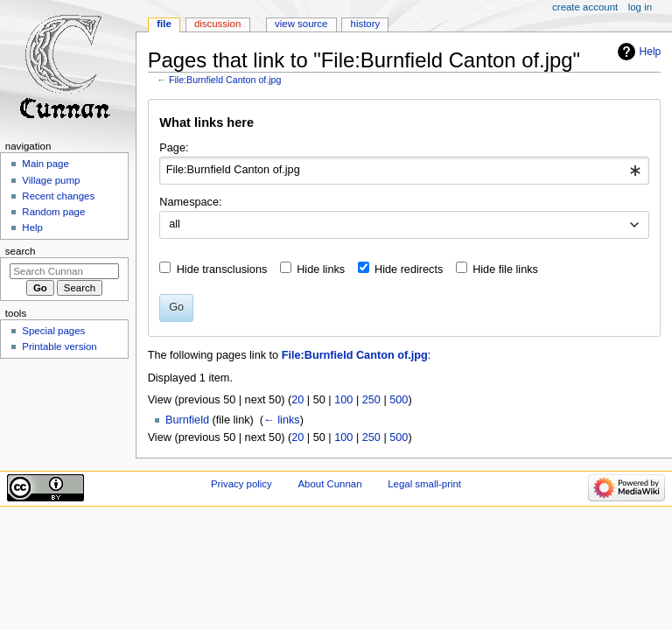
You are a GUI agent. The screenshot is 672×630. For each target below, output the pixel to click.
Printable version (59, 346)
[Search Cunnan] (64, 271)
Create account (585, 7)
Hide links (321, 269)
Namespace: (190, 202)
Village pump (51, 180)
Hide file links (505, 269)
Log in (640, 7)
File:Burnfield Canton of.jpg (225, 80)
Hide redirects (409, 269)
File (164, 24)
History (366, 24)
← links (282, 420)
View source (301, 24)
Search (21, 251)
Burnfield (187, 420)
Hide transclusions (222, 269)
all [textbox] (175, 224)
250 (371, 400)
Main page (45, 164)
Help (651, 52)
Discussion (217, 24)
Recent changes (58, 196)
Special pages (53, 331)
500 (399, 400)
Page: (174, 148)
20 (297, 400)
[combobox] (404, 171)
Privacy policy (241, 484)
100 (343, 400)
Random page (53, 212)
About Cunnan (329, 484)
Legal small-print (424, 484)
